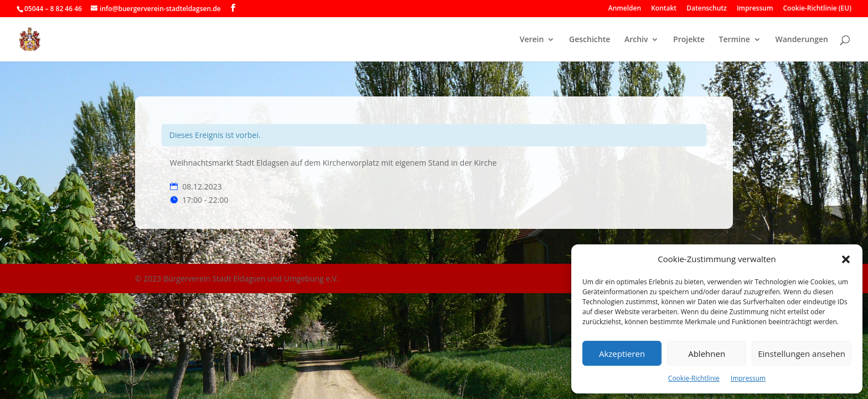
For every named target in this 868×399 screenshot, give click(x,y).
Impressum (748, 378)
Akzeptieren (622, 354)
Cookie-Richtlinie (694, 378)
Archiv (636, 40)
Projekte (689, 40)
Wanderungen (802, 40)
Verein (532, 40)
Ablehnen (707, 354)
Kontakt (664, 9)
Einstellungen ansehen (802, 354)
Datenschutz (707, 9)
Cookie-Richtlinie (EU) (818, 9)
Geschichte (590, 40)
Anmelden (625, 9)
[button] (846, 259)
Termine (735, 40)
